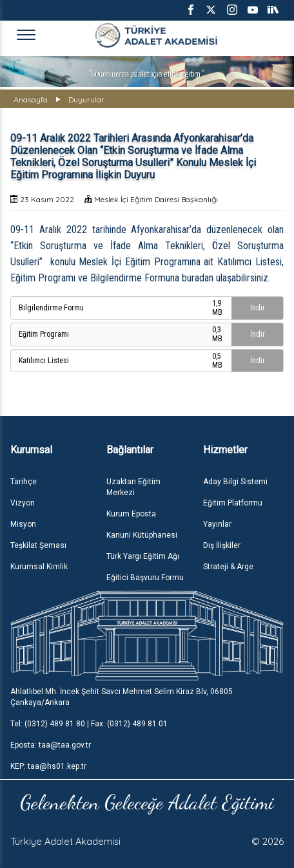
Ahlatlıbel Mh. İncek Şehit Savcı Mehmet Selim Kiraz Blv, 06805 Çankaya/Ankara (122, 697)
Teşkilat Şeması (38, 545)
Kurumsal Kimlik (39, 567)
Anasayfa (31, 99)
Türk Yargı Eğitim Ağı (143, 556)
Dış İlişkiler (222, 545)
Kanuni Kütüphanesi (142, 535)
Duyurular (86, 99)
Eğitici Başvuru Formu (145, 578)
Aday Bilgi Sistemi (235, 482)
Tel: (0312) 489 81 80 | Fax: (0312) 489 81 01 (89, 724)
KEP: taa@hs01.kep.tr (48, 766)
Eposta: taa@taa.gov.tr (51, 745)
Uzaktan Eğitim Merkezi (133, 487)
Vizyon (23, 503)
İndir (258, 308)
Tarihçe (24, 482)
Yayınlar (217, 524)
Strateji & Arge (228, 567)
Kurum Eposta (131, 514)
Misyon (23, 524)
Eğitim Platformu (233, 503)
